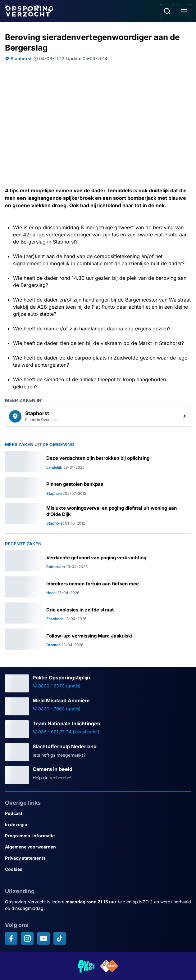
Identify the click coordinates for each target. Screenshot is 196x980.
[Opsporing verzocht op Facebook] (11, 938)
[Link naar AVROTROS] (86, 966)
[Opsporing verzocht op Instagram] (27, 938)
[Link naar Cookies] (98, 869)
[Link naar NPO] (109, 966)
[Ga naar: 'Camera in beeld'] (98, 775)
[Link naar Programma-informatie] (98, 836)
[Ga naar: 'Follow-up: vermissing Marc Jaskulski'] (98, 639)
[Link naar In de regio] (98, 825)
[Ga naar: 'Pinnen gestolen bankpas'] (98, 488)
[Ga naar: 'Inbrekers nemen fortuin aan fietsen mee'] (98, 587)
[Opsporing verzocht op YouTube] (43, 938)
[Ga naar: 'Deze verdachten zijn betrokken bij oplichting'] (98, 462)
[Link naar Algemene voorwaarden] (98, 847)
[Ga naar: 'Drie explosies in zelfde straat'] (98, 613)
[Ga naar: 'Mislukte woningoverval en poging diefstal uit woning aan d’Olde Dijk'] (98, 515)
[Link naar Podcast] (98, 813)
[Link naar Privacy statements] (98, 858)
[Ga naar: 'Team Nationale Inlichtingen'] (98, 729)
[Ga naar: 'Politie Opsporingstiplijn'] (98, 683)
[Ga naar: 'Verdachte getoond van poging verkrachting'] (98, 561)
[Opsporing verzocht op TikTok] (60, 938)
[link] (98, 416)
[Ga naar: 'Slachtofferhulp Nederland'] (98, 752)
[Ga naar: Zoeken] (167, 11)
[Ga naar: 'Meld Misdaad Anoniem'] (98, 706)
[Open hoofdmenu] (184, 11)
